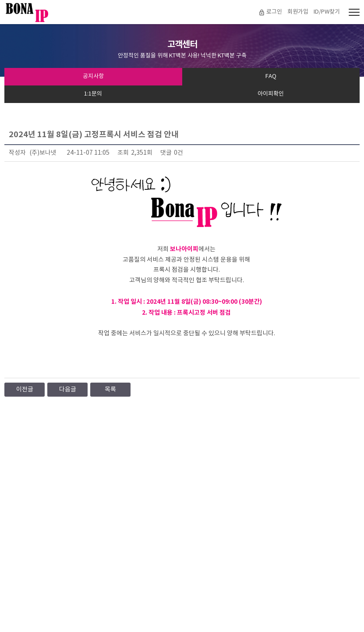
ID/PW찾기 (327, 12)
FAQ (271, 76)
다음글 (68, 390)
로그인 (274, 12)
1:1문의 (93, 94)
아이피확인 (271, 94)
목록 (110, 390)
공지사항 (93, 76)
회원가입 (298, 12)
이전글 (25, 390)
